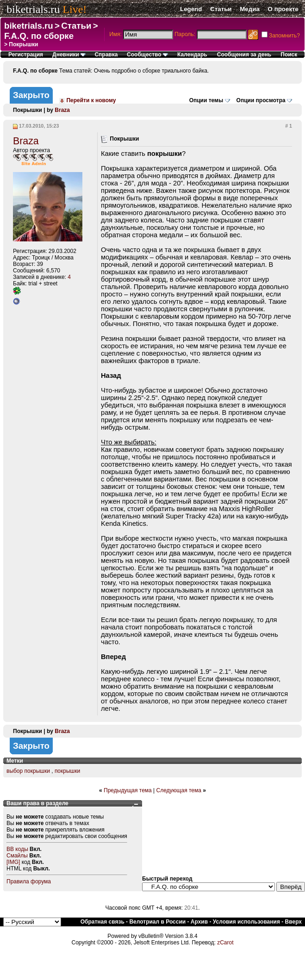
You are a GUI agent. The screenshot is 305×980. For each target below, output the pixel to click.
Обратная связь (103, 922)
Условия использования (246, 922)
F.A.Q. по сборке (39, 36)
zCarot (225, 943)
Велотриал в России (157, 922)
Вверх (293, 922)
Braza (62, 110)
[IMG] (13, 862)
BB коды (17, 849)
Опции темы (206, 100)
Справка (106, 55)
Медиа (250, 9)
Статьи (221, 9)
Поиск (289, 55)
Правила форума (29, 881)
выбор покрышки (28, 771)
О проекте (283, 9)
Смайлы (17, 856)
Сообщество (147, 55)
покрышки (67, 771)
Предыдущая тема (128, 790)
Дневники (69, 55)
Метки (15, 761)
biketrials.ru (33, 9)
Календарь (192, 55)
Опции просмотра (261, 100)
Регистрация (26, 55)
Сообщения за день (244, 55)
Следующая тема (179, 790)
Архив (199, 922)
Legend (191, 9)
